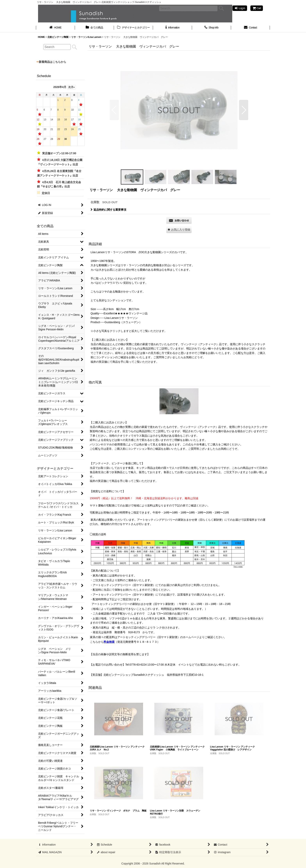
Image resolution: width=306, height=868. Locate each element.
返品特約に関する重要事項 (108, 210)
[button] (114, 110)
